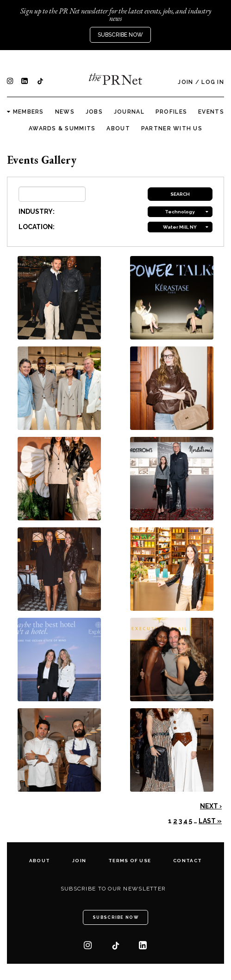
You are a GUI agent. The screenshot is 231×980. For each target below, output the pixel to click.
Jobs (94, 112)
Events (211, 112)
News (65, 112)
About (118, 128)
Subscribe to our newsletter (113, 889)
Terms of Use (130, 861)
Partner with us (172, 128)
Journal (129, 112)
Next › (211, 806)
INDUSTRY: (37, 211)
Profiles (171, 112)
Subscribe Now (120, 35)
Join (185, 82)
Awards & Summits (62, 128)
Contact (187, 861)
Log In (213, 82)
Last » (210, 821)
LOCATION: (37, 227)
